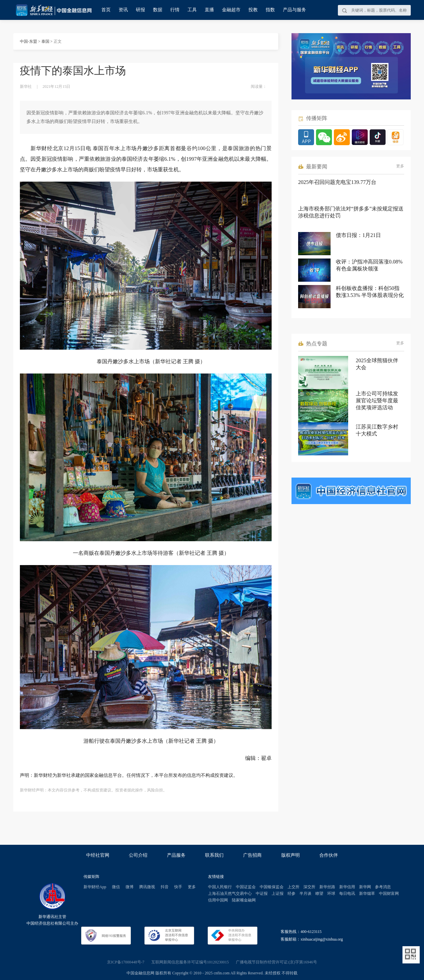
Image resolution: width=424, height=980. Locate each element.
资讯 (123, 10)
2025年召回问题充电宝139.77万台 (337, 182)
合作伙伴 (329, 855)
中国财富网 (389, 894)
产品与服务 (294, 10)
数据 (158, 10)
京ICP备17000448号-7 (126, 962)
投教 (253, 10)
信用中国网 (218, 900)
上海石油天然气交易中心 (230, 894)
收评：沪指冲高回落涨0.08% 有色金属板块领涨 (369, 265)
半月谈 (305, 894)
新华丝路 (327, 887)
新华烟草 (367, 894)
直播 (209, 10)
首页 (106, 10)
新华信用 (347, 887)
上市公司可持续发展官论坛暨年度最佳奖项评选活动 (377, 401)
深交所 (309, 887)
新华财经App (95, 887)
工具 (192, 10)
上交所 (293, 887)
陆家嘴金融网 (244, 900)
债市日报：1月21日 (358, 235)
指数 (270, 10)
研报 (140, 10)
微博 (130, 887)
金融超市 (231, 10)
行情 (175, 10)
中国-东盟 (28, 41)
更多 (400, 166)
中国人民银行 (220, 887)
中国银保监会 (272, 887)
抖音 (165, 887)
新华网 (365, 887)
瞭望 (319, 894)
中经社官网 (98, 855)
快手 (178, 887)
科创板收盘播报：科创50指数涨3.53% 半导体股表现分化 (370, 292)
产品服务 (176, 855)
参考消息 (383, 887)
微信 (116, 887)
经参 (291, 894)
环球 (331, 894)
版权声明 (291, 855)
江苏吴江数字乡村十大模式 (377, 430)
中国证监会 (246, 887)
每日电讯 (347, 894)
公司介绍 (138, 855)
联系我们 (214, 855)
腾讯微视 (147, 887)
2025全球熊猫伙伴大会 (377, 364)
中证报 (262, 894)
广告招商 (252, 855)
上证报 (278, 894)
